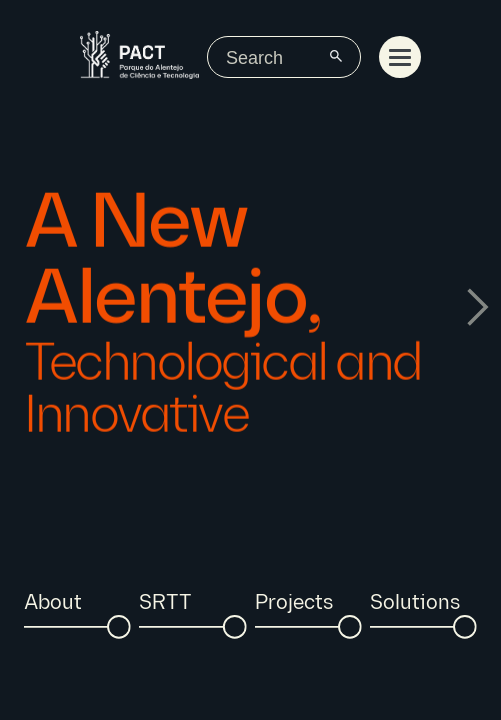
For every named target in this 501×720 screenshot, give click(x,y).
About (53, 603)
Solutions (415, 603)
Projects (294, 603)
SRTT (165, 603)
